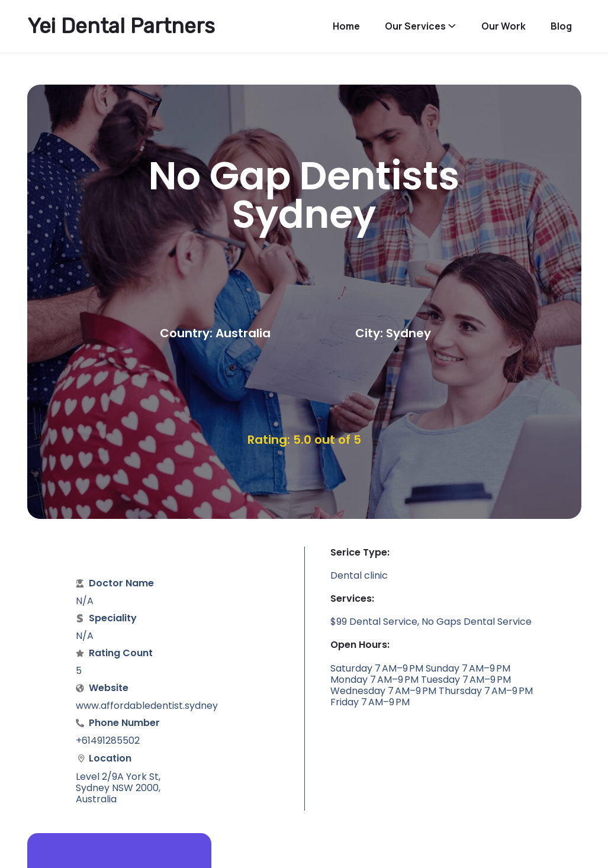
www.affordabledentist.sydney (147, 706)
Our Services (415, 26)
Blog (561, 26)
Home (346, 26)
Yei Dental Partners (121, 26)
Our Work (504, 26)
